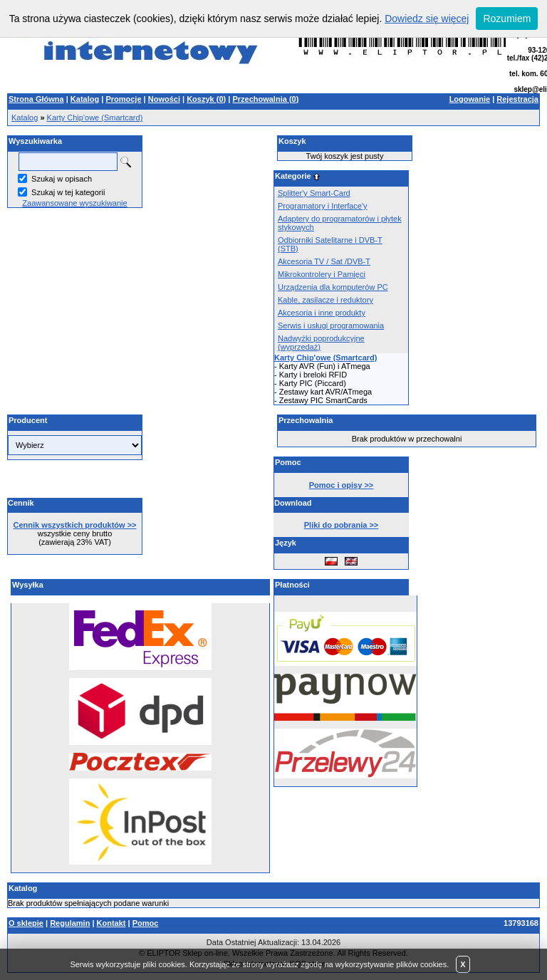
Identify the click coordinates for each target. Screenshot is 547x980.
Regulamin (70, 923)
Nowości (164, 99)
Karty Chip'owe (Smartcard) (95, 118)
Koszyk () (206, 99)
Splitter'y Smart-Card (314, 193)
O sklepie (26, 923)
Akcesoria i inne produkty (322, 313)
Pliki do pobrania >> (342, 525)
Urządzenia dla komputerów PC (333, 287)
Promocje (123, 99)
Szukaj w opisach (62, 179)
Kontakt (111, 923)
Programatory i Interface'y (323, 206)
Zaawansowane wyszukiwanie (74, 203)
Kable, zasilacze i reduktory (325, 300)
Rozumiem (507, 19)
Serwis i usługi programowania (331, 325)
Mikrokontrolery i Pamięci (322, 274)
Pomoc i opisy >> (341, 485)
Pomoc (146, 923)
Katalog (85, 99)
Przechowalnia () (265, 99)
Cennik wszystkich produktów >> (75, 525)
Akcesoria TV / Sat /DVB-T (324, 261)
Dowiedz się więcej (427, 19)
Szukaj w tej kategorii (68, 192)
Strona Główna (36, 99)
